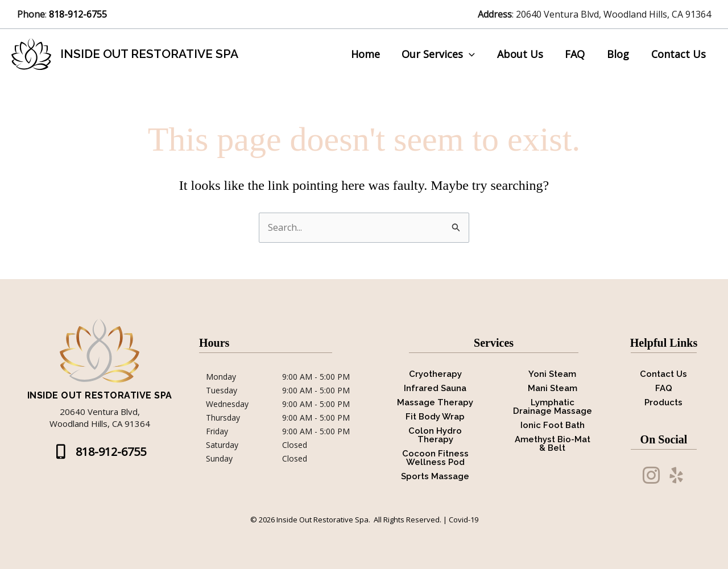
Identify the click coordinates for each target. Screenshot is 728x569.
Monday (221, 377)
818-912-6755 (79, 14)
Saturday (222, 445)
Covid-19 (464, 520)
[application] (476, 54)
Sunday (219, 459)
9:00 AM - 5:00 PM (316, 377)
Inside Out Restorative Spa (149, 54)
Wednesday (227, 404)
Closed (295, 445)
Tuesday (222, 391)
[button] (100, 452)
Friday (217, 431)
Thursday (223, 418)
